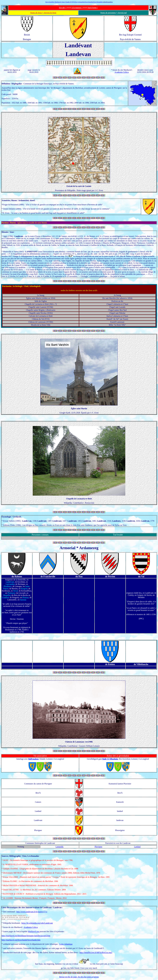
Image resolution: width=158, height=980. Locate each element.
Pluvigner (98, 847)
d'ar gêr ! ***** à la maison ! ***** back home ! (78, 8)
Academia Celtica (122, 72)
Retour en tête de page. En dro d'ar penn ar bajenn (79, 977)
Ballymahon (33, 759)
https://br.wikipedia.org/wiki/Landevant (37, 923)
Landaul (137, 847)
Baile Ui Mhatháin (110, 759)
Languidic (60, 847)
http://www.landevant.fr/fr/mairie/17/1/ (32, 912)
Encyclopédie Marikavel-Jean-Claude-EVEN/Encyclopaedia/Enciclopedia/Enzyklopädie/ (74, 2)
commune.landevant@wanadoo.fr (18, 919)
